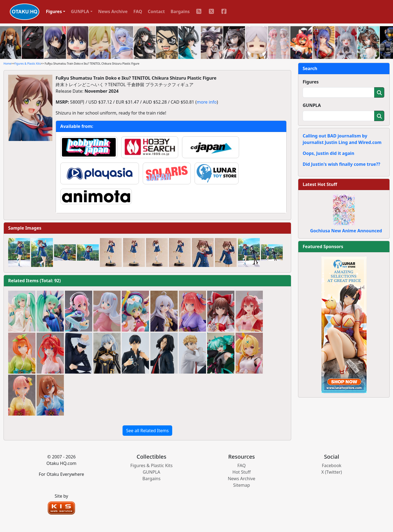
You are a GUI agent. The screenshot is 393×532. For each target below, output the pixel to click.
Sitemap (242, 485)
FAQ (138, 11)
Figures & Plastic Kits (28, 64)
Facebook (332, 465)
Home (7, 64)
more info (207, 102)
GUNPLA (312, 105)
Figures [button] (54, 11)
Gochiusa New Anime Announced (346, 231)
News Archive (113, 11)
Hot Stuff (242, 472)
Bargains (180, 11)
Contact (156, 11)
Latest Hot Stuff (320, 184)
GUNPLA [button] (80, 11)
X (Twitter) (332, 472)
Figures (311, 82)
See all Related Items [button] (147, 431)
